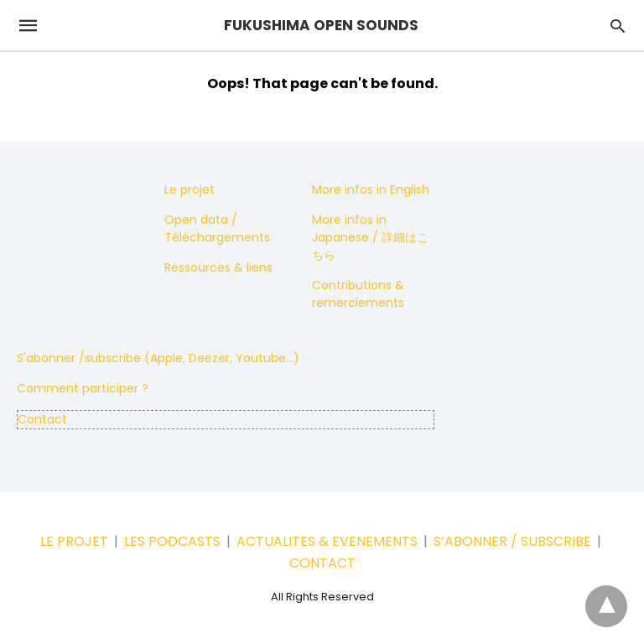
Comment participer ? (83, 388)
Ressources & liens (218, 267)
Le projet (190, 190)
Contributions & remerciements (358, 294)
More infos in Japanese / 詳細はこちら (370, 237)
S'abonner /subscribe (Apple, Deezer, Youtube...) (158, 358)
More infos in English (371, 190)
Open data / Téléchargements (217, 229)
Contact (42, 419)
